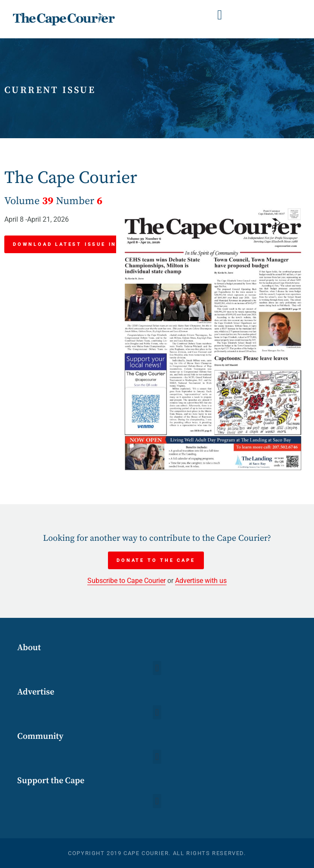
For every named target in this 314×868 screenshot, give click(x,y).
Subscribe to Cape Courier (126, 581)
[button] (220, 15)
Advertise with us (201, 581)
